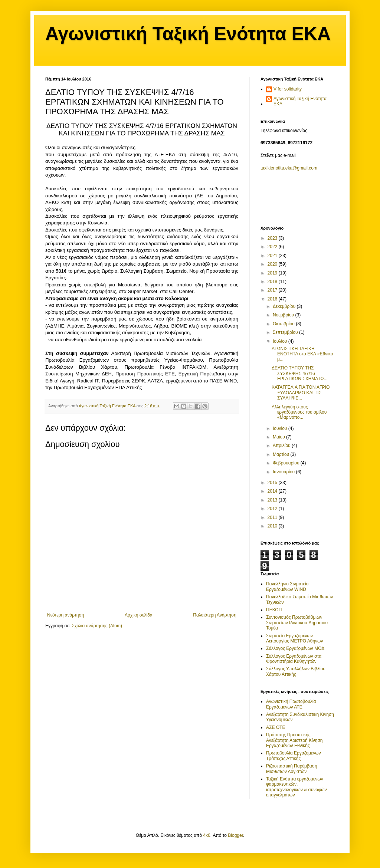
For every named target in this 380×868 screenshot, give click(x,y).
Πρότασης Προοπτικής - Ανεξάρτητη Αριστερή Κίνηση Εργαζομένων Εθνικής (294, 740)
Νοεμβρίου (284, 315)
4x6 (207, 835)
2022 (273, 247)
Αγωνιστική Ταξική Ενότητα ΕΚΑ (188, 34)
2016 (273, 299)
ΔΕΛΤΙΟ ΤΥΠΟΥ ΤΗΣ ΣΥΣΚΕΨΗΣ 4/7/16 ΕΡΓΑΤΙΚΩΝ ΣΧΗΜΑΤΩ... (300, 373)
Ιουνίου (281, 428)
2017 (273, 290)
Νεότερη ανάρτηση (65, 615)
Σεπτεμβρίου (286, 332)
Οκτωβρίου (284, 324)
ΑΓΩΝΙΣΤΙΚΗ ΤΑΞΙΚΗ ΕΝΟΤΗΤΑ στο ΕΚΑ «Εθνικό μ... (302, 354)
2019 (273, 273)
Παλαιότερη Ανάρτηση (215, 615)
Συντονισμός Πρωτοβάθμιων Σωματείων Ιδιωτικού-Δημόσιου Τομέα (297, 623)
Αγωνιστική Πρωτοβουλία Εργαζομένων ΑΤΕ (291, 704)
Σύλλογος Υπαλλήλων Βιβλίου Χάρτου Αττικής (296, 671)
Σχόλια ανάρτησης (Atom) (97, 626)
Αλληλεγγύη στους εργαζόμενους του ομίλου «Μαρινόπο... (299, 412)
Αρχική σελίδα (139, 615)
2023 (273, 238)
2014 (273, 491)
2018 (273, 282)
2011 (273, 517)
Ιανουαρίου (284, 472)
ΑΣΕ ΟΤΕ (276, 727)
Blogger (235, 835)
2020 (273, 264)
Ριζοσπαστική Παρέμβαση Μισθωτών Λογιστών (292, 769)
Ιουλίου (281, 341)
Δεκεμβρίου (285, 306)
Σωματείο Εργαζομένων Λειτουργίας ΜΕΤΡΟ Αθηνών (294, 638)
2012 (273, 509)
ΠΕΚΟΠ (274, 610)
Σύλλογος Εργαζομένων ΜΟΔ (295, 648)
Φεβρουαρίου (287, 463)
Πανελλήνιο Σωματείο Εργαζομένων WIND (287, 586)
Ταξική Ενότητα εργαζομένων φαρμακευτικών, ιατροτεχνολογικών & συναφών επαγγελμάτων (297, 787)
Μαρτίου (282, 454)
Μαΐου (279, 437)
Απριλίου (282, 445)
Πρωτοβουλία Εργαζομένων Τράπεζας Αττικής (294, 756)
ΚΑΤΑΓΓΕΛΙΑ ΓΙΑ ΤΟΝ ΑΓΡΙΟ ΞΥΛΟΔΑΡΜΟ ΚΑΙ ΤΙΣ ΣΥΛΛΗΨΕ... (301, 393)
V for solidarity (288, 89)
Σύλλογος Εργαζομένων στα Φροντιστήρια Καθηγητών (294, 659)
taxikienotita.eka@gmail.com (289, 168)
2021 (273, 256)
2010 (273, 526)
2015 (273, 483)
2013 (273, 500)
